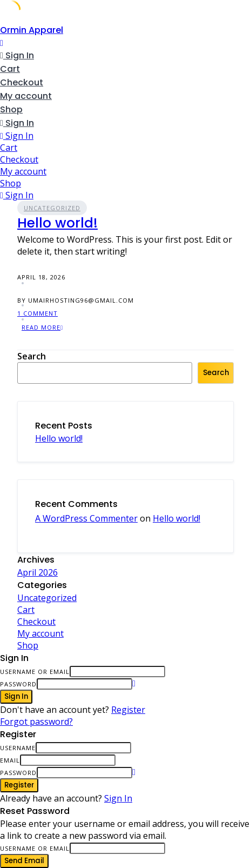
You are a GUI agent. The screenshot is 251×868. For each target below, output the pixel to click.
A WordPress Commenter (86, 518)
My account (26, 96)
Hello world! (57, 223)
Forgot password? (36, 722)
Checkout (22, 82)
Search (32, 356)
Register (128, 710)
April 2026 (38, 572)
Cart (10, 69)
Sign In (118, 798)
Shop (11, 109)
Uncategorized (52, 208)
